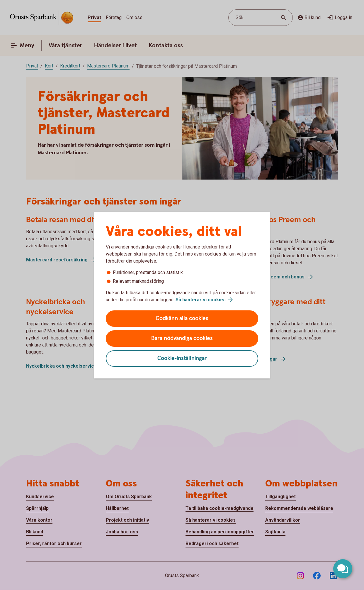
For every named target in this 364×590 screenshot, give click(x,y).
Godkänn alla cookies (182, 318)
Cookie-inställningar (182, 358)
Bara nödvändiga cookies (182, 338)
